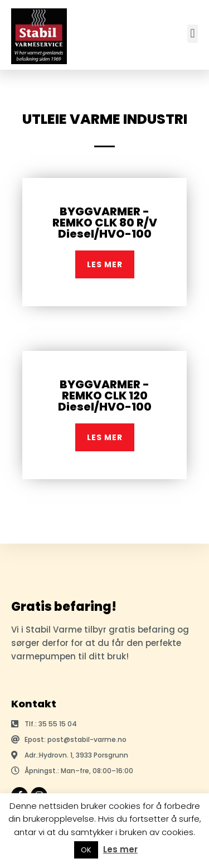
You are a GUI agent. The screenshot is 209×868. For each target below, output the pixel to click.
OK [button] (86, 850)
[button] (193, 34)
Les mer (120, 849)
